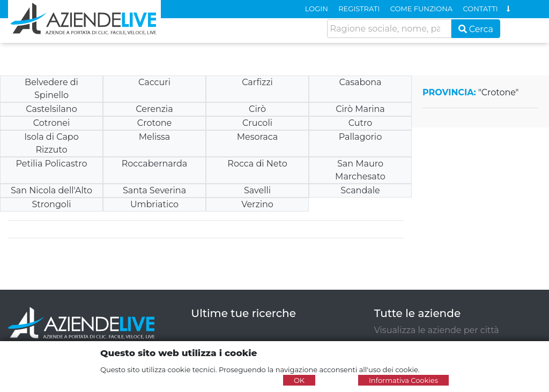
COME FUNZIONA (421, 9)
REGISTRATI (359, 9)
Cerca (476, 29)
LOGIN (317, 9)
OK (299, 380)
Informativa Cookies (403, 380)
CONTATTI (481, 9)
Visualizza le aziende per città (437, 330)
